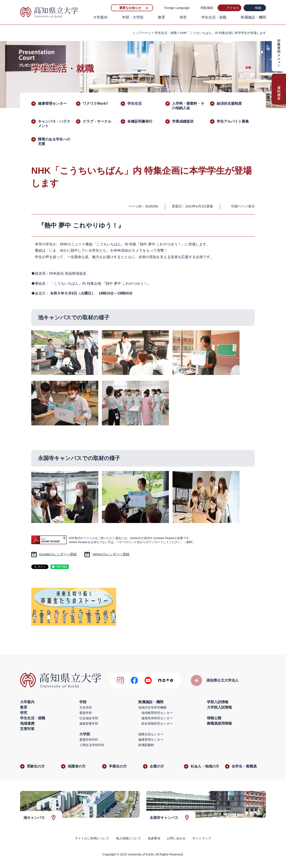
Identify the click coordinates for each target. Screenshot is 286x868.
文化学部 (86, 707)
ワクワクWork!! (95, 104)
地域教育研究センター (157, 713)
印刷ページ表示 (243, 206)
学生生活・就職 (214, 17)
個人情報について (128, 838)
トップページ (142, 33)
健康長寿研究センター (157, 718)
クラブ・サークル (97, 121)
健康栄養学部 (89, 724)
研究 (183, 17)
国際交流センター (151, 734)
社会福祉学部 (89, 718)
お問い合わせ (176, 838)
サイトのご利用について (92, 838)
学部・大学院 (133, 17)
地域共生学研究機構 (152, 707)
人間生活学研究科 (92, 745)
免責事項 (154, 838)
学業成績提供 (183, 121)
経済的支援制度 (229, 104)
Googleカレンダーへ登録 (58, 554)
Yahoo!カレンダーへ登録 (111, 554)
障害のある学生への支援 (54, 141)
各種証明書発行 (140, 121)
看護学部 (86, 713)
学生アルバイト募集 (233, 121)
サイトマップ (202, 838)
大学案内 (100, 17)
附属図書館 (146, 745)
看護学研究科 (89, 740)
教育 (162, 17)
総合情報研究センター (157, 724)
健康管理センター (52, 104)
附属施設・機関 (253, 17)
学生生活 (135, 104)
